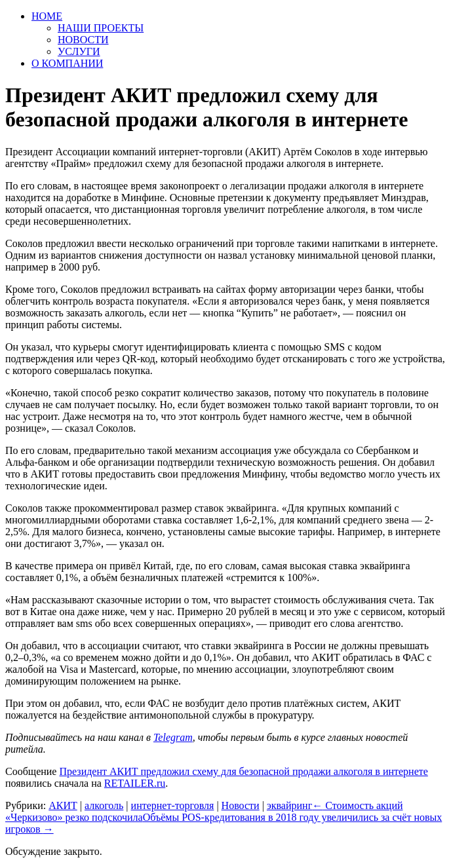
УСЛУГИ (79, 51)
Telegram (173, 737)
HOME (47, 16)
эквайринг (289, 805)
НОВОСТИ (83, 40)
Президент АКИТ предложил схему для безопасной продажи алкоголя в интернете (243, 771)
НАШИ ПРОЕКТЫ (101, 28)
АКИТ (63, 805)
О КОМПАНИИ (67, 63)
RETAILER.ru (135, 783)
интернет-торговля (173, 805)
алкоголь (104, 805)
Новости (241, 805)
